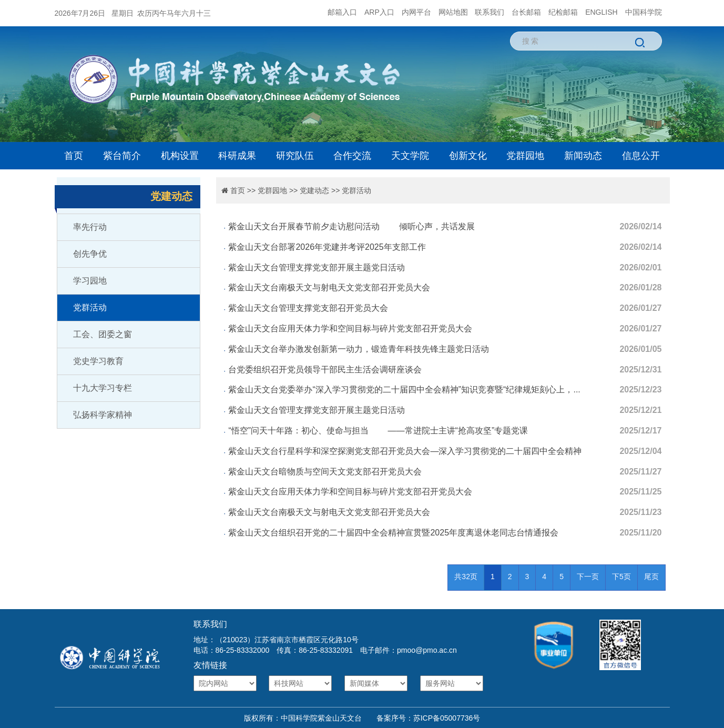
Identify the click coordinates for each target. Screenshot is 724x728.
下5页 (621, 577)
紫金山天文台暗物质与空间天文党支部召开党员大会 (325, 472)
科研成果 (237, 156)
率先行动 (90, 227)
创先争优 (90, 254)
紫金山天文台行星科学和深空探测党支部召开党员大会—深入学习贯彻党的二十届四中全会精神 (405, 451)
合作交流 (352, 156)
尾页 (651, 577)
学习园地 (90, 281)
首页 (74, 156)
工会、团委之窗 (103, 334)
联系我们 (490, 12)
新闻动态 (583, 156)
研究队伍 (295, 156)
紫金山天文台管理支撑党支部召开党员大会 (308, 308)
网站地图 (453, 12)
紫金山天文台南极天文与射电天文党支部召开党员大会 (329, 287)
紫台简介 (122, 156)
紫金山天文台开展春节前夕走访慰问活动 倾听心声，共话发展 (351, 226)
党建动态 (314, 190)
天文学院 (410, 156)
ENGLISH (601, 12)
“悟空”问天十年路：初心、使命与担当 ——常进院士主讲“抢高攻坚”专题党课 (378, 431)
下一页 (588, 577)
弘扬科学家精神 (103, 415)
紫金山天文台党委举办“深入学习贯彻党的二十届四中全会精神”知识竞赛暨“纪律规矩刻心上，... (404, 390)
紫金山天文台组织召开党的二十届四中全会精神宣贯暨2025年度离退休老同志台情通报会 (393, 533)
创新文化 (468, 156)
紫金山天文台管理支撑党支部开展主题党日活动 (317, 267)
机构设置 (180, 156)
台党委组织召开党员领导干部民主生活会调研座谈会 (325, 370)
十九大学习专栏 (103, 388)
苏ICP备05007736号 (447, 718)
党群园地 (525, 156)
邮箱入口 (342, 12)
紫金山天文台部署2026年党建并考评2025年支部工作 (327, 247)
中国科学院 (644, 12)
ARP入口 (379, 12)
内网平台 (416, 12)
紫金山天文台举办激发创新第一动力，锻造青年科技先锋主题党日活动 (359, 349)
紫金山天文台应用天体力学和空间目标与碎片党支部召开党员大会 (350, 328)
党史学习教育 (98, 361)
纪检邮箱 (563, 12)
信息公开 (641, 156)
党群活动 (90, 307)
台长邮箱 (526, 12)
